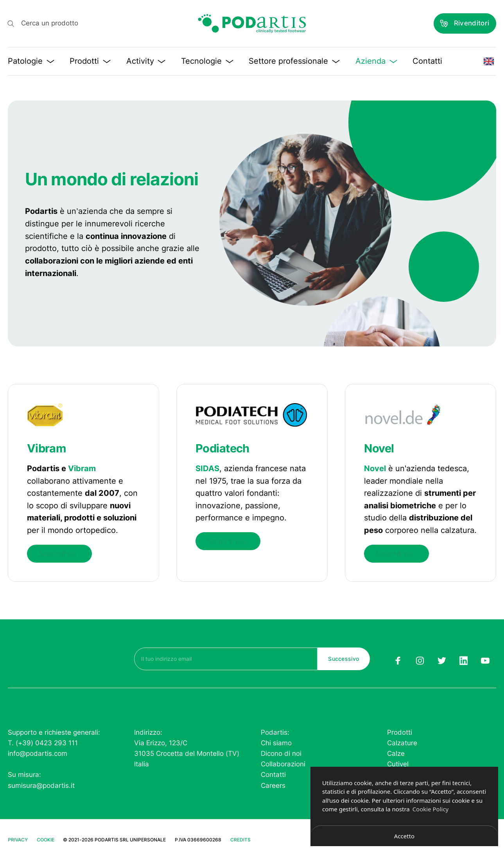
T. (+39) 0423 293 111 (43, 743)
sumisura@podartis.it (41, 785)
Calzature (402, 743)
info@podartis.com (38, 753)
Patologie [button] (31, 61)
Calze (396, 753)
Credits (240, 839)
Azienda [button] (376, 61)
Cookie (46, 839)
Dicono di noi (281, 753)
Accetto (404, 836)
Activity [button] (146, 61)
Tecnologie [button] (207, 61)
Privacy (18, 839)
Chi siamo (276, 743)
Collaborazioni (283, 764)
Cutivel (398, 764)
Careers (273, 785)
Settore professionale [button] (294, 61)
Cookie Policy (431, 809)
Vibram (82, 468)
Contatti (427, 61)
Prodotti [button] (90, 61)
